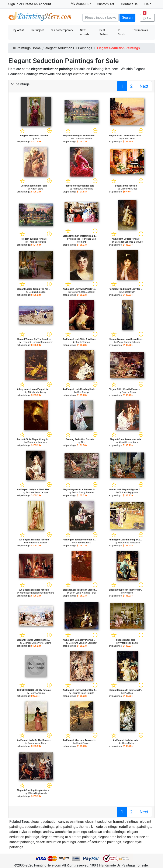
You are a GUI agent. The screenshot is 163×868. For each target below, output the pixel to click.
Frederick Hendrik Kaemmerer (37, 342)
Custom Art (106, 4)
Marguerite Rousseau (129, 543)
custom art (81, 74)
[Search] (100, 18)
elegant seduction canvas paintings (57, 822)
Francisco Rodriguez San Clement (83, 240)
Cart (148, 17)
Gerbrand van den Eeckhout (83, 643)
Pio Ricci (129, 593)
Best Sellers (104, 32)
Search (127, 18)
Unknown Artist (129, 189)
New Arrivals (85, 32)
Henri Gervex (83, 743)
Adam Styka (37, 189)
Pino (37, 139)
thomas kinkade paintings (98, 827)
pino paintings (67, 827)
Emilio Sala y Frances (83, 493)
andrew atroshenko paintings (65, 832)
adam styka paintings (25, 832)
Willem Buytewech (37, 793)
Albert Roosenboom (129, 442)
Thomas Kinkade (83, 139)
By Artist (19, 30)
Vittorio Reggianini (129, 493)
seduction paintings (40, 827)
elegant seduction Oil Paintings (69, 48)
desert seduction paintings (56, 842)
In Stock (122, 32)
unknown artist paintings (107, 832)
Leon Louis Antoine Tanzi (83, 593)
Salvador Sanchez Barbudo (129, 242)
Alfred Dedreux (83, 543)
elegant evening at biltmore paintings (68, 837)
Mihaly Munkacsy (37, 392)
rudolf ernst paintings (135, 827)
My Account (81, 4)
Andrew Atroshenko (83, 189)
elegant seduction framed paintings (112, 822)
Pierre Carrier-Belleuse (129, 342)
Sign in (13, 4)
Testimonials (140, 30)
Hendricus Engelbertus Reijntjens (37, 593)
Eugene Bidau (129, 392)
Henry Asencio (37, 693)
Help (148, 4)
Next (144, 86)
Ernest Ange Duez (37, 743)
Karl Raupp (83, 392)
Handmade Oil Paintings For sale (40, 17)
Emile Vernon (83, 342)
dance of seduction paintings (99, 842)
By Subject (37, 30)
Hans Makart (129, 743)
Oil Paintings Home (26, 48)
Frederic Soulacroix (37, 543)
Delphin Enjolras (37, 292)
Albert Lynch (129, 292)
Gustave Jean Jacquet (83, 292)
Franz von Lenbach (37, 442)
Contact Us (129, 4)
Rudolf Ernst (129, 139)
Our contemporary (62, 30)
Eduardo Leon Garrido (83, 693)
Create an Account (37, 4)
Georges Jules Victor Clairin (37, 643)
